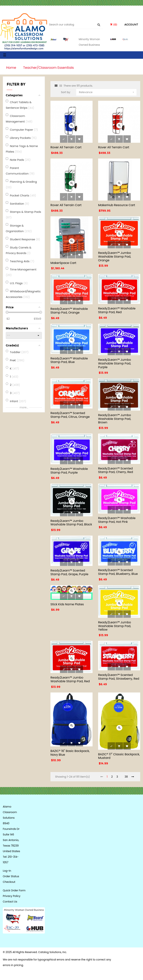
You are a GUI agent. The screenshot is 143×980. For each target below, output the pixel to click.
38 (126, 777)
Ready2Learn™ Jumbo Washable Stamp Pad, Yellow (115, 626)
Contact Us (10, 902)
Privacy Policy (12, 896)
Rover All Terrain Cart (66, 147)
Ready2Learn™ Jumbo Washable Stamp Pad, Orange (115, 257)
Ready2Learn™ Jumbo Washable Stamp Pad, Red (70, 679)
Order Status (11, 876)
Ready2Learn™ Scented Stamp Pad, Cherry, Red (116, 470)
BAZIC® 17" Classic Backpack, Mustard (119, 756)
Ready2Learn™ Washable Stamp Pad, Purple (69, 471)
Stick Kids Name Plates (67, 604)
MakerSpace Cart (63, 263)
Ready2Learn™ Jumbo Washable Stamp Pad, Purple (115, 363)
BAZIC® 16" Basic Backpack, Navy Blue (70, 753)
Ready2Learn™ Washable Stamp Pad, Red (117, 310)
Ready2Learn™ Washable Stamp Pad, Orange (69, 311)
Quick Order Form (14, 890)
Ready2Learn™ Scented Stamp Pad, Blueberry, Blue (118, 572)
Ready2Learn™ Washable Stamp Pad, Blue (69, 360)
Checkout (9, 882)
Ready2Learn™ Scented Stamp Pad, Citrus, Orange (70, 415)
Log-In (7, 871)
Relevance (107, 92)
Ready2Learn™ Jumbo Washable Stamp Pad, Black (71, 523)
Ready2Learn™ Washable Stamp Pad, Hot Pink (117, 520)
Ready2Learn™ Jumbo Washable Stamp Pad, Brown (115, 419)
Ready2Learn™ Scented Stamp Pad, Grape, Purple (69, 572)
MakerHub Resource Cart (117, 205)
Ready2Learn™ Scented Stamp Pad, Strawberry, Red (119, 677)
